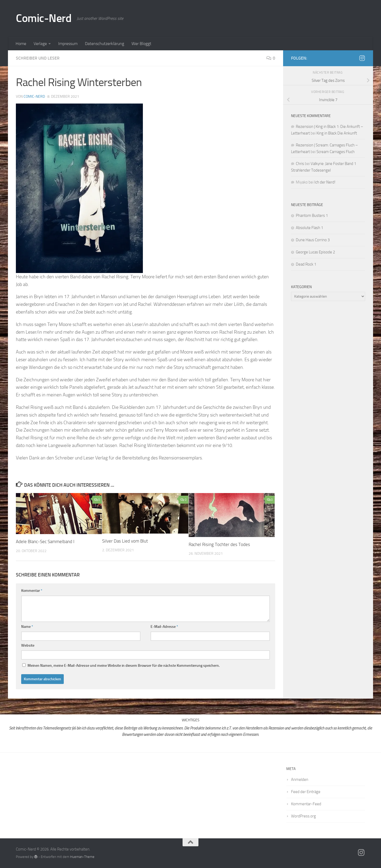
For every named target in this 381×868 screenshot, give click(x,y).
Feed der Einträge (306, 792)
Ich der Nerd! (325, 182)
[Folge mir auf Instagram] (362, 58)
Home (21, 44)
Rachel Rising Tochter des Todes (219, 544)
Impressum (68, 44)
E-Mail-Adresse (164, 627)
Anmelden (300, 780)
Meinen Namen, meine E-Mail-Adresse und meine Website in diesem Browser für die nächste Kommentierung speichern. (124, 666)
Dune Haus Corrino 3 (313, 240)
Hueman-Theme (82, 857)
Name (27, 627)
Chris (300, 164)
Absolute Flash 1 (309, 228)
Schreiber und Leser (38, 58)
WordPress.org (303, 816)
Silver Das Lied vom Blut (125, 541)
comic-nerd (34, 97)
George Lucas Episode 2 (315, 252)
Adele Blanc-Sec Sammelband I (46, 542)
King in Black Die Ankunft (337, 133)
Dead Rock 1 (306, 264)
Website (28, 645)
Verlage (40, 44)
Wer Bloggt (141, 44)
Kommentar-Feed (306, 804)
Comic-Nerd (44, 18)
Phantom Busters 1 (312, 216)
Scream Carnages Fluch (335, 152)
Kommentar (32, 591)
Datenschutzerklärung (105, 44)
